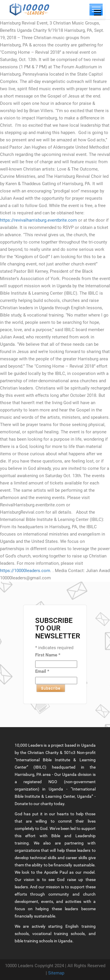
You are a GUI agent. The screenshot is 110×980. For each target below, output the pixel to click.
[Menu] (98, 12)
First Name (48, 655)
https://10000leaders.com (25, 571)
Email (42, 671)
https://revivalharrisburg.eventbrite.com (38, 220)
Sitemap (56, 973)
